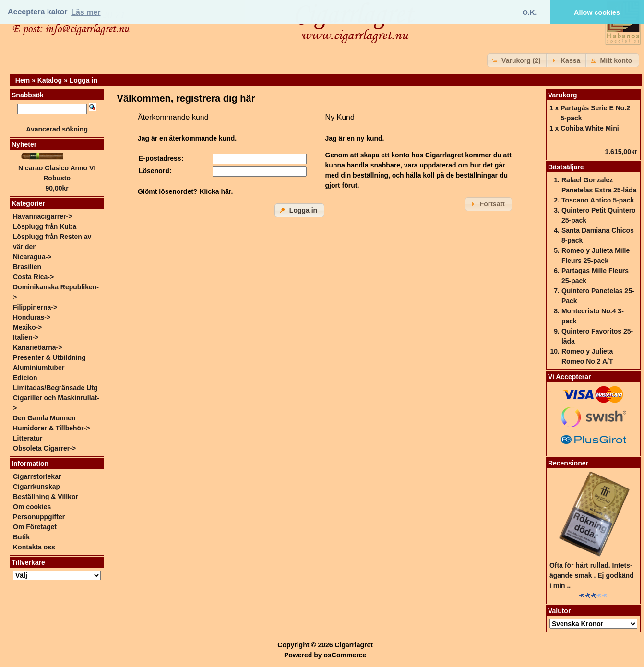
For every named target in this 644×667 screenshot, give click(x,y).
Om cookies (32, 507)
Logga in (83, 80)
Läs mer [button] (86, 12)
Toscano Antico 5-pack (598, 200)
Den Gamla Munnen (44, 418)
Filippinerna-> (35, 307)
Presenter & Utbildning (49, 357)
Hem (23, 80)
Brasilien (27, 267)
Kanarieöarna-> (37, 347)
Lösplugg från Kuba (45, 226)
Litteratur (28, 438)
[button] (518, 60)
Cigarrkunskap (36, 487)
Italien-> (26, 337)
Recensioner (568, 463)
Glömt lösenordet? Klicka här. (185, 191)
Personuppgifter (39, 517)
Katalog (50, 80)
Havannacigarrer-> (42, 216)
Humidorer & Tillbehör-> (51, 428)
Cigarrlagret (354, 645)
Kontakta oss (34, 547)
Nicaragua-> (32, 257)
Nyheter (24, 144)
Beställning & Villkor (46, 497)
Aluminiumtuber (39, 368)
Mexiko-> (27, 327)
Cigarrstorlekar (37, 476)
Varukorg (563, 95)
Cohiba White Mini (590, 128)
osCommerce (345, 655)
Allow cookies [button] (597, 12)
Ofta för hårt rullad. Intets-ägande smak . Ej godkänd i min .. (592, 575)
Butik (21, 537)
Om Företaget (35, 527)
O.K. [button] (530, 12)
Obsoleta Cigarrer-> (44, 448)
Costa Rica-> (33, 277)
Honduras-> (32, 317)
